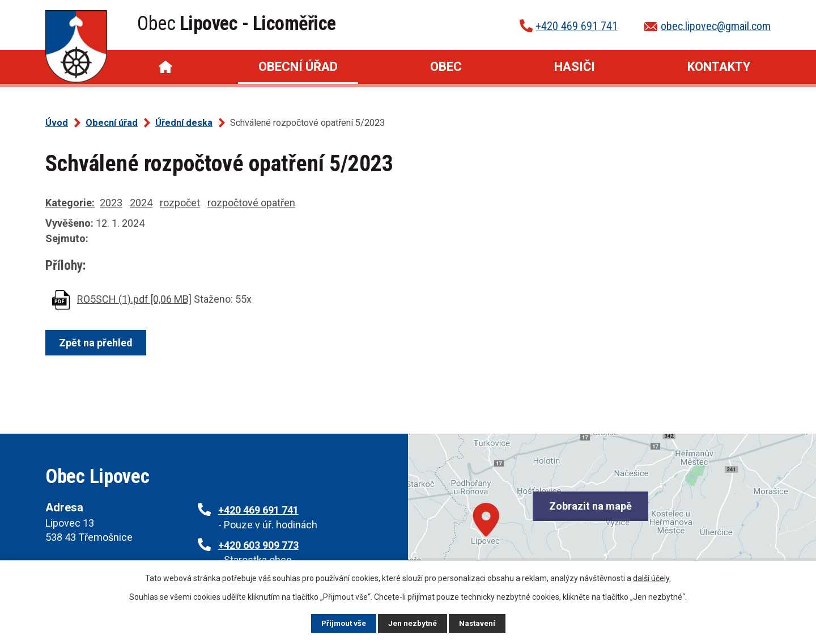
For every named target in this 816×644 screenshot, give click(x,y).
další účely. (652, 578)
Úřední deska (184, 123)
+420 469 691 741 (577, 26)
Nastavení (478, 623)
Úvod (165, 67)
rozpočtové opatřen (251, 203)
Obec (446, 67)
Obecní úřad (298, 67)
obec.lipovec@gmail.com (716, 26)
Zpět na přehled (97, 343)
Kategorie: (70, 203)
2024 (141, 203)
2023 (111, 203)
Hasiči (575, 67)
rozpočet (180, 203)
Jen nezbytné (413, 623)
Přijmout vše (343, 623)
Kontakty (719, 67)
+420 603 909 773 (258, 545)
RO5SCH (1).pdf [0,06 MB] (134, 299)
